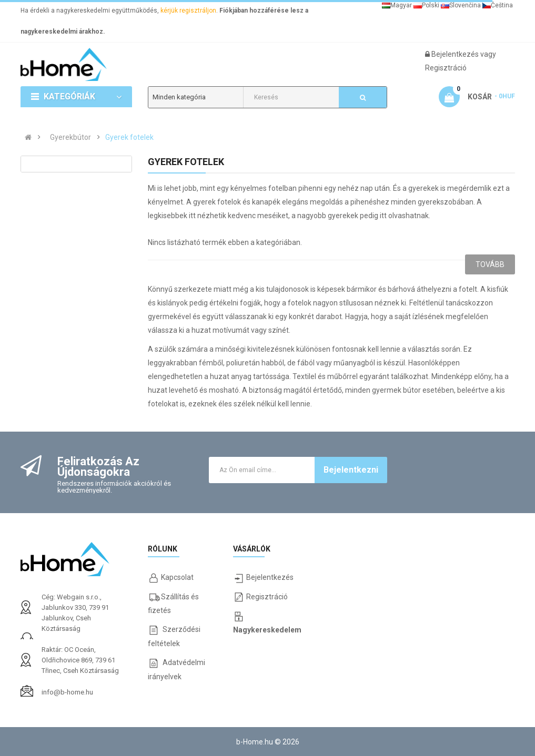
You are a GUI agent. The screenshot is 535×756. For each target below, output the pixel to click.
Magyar (397, 5)
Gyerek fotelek (129, 137)
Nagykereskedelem (267, 630)
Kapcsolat (177, 577)
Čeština (498, 5)
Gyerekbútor (70, 137)
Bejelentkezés (456, 54)
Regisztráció (446, 68)
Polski (426, 5)
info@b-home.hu (67, 692)
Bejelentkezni (351, 470)
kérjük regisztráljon (188, 11)
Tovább (490, 264)
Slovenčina (461, 5)
